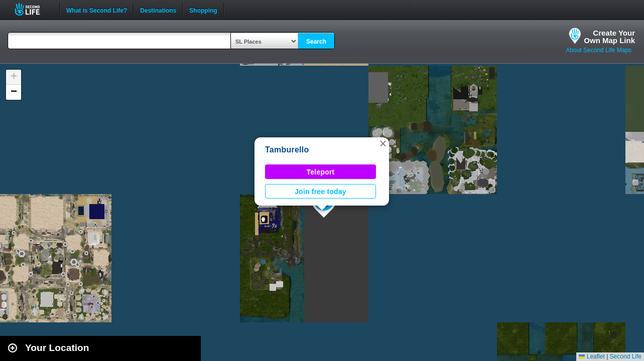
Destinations (158, 10)
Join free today (320, 192)
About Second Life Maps (599, 50)
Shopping (203, 10)
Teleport (321, 172)
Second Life (33, 9)
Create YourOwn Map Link (609, 37)
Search (316, 42)
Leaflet (592, 356)
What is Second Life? (97, 10)
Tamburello (287, 150)
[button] (383, 143)
